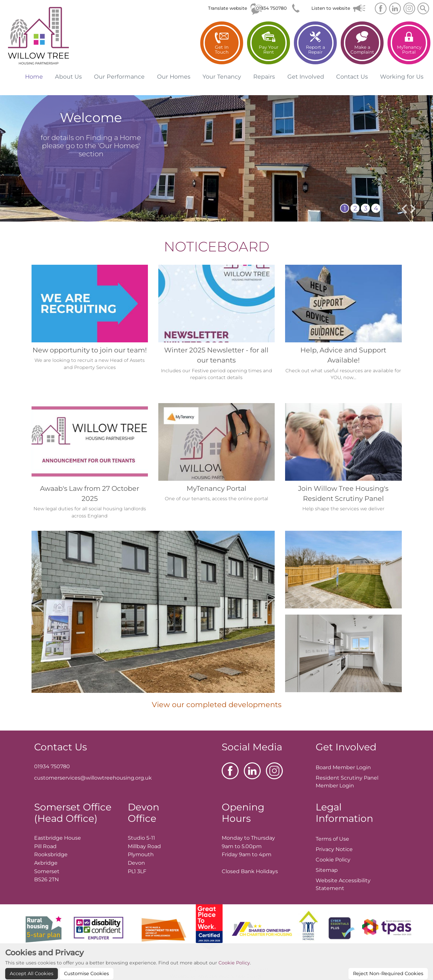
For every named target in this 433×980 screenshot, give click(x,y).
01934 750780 (271, 8)
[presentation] (404, 209)
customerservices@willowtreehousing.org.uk (93, 778)
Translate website (228, 8)
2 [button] (355, 208)
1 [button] (345, 208)
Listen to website (331, 8)
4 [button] (376, 208)
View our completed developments (217, 705)
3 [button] (366, 208)
